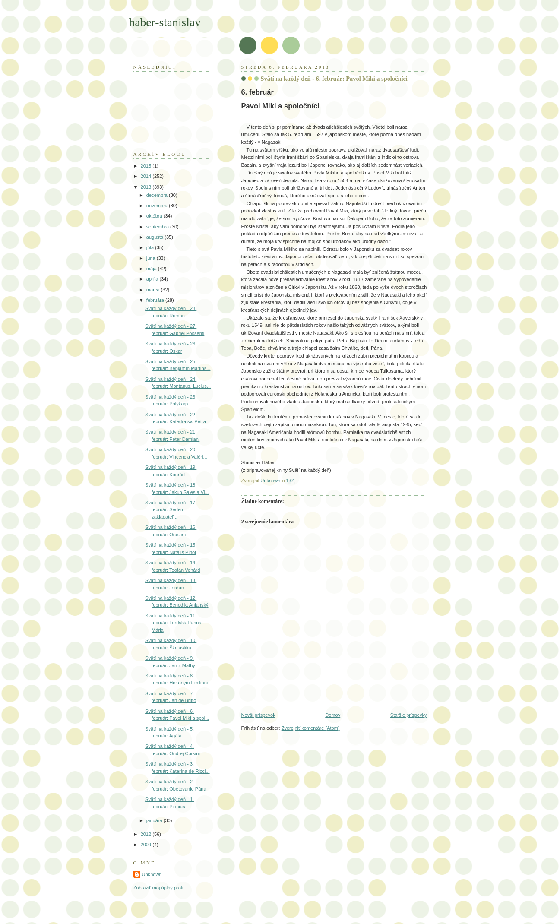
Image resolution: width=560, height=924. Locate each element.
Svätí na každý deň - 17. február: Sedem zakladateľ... (171, 510)
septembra (158, 227)
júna (152, 258)
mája (152, 269)
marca (154, 290)
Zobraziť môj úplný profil (159, 888)
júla (151, 247)
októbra (155, 216)
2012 (147, 834)
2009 (147, 845)
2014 (147, 176)
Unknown (152, 874)
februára (156, 300)
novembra (158, 206)
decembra (158, 195)
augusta (155, 237)
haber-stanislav (165, 22)
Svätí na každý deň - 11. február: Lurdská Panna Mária (173, 623)
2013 (147, 187)
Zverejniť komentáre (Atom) (311, 728)
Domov (333, 715)
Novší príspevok (258, 715)
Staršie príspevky (409, 715)
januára (155, 820)
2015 (147, 166)
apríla (153, 279)
